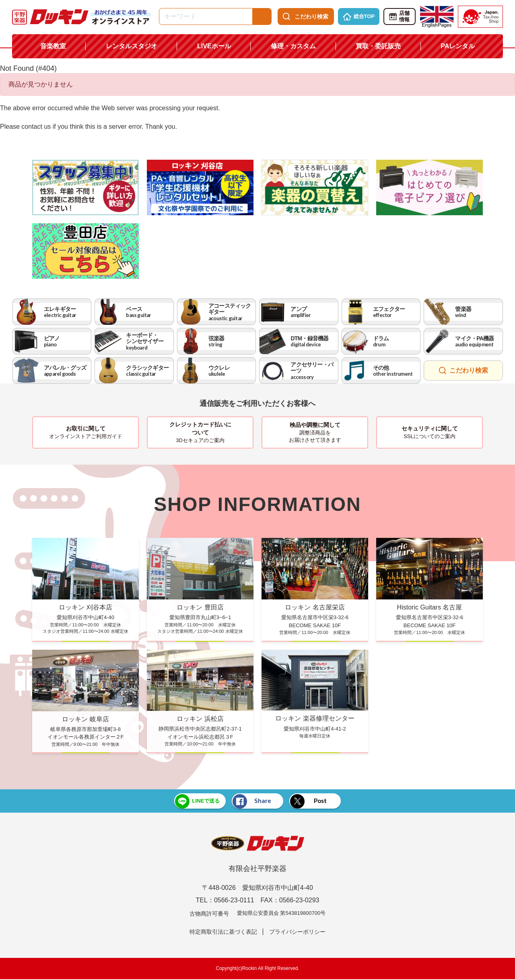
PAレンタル (458, 46)
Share (251, 801)
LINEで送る (190, 801)
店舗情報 (399, 16)
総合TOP (359, 16)
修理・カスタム (293, 46)
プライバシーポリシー (297, 933)
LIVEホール (214, 46)
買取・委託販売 (378, 46)
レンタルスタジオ (132, 46)
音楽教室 (53, 46)
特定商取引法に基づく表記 (223, 933)
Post (315, 801)
